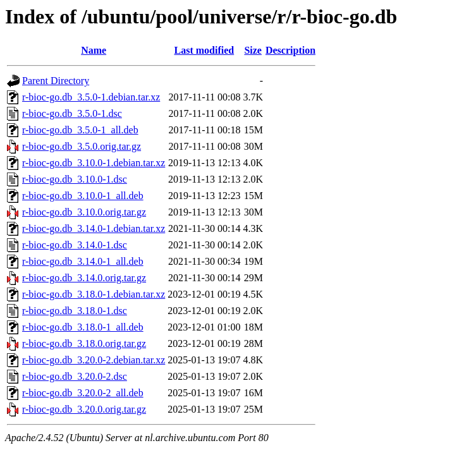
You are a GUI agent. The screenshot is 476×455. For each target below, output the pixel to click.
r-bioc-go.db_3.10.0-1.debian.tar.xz (94, 163)
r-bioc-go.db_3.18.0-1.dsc (75, 311)
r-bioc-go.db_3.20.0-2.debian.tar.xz (94, 360)
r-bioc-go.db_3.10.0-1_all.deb (83, 196)
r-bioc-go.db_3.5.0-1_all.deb (80, 130)
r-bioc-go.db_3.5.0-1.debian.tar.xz (91, 97)
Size (253, 50)
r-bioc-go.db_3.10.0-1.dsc (75, 179)
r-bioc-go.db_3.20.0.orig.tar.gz (84, 409)
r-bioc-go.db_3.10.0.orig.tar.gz (84, 212)
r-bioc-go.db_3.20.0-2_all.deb (83, 393)
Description (290, 50)
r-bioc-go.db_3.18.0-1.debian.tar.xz (94, 294)
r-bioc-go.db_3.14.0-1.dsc (75, 245)
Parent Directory (56, 81)
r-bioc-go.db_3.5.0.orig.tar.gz (82, 146)
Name (94, 50)
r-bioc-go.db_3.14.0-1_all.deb (83, 261)
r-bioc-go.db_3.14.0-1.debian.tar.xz (94, 228)
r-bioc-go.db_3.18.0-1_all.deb (83, 327)
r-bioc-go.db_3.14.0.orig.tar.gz (84, 278)
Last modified (204, 50)
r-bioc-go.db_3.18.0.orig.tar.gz (84, 343)
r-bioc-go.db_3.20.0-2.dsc (75, 376)
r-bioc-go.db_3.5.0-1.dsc (72, 113)
